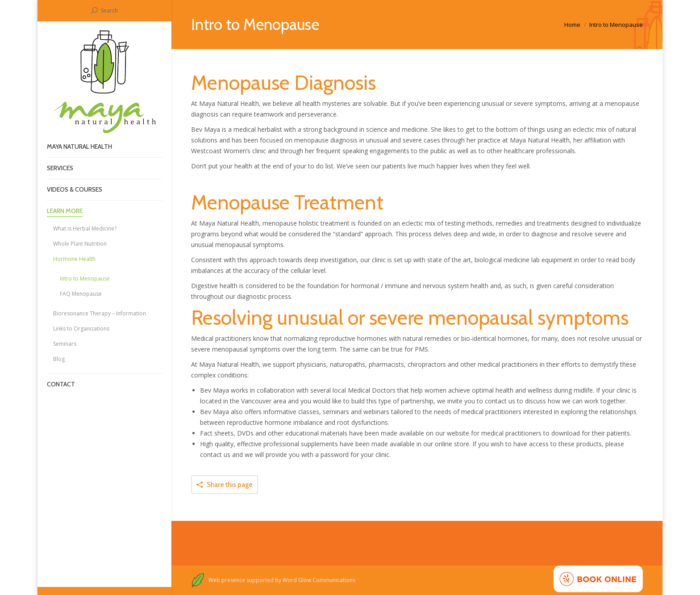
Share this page (230, 485)
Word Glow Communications (320, 580)
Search (109, 10)
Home (572, 25)
